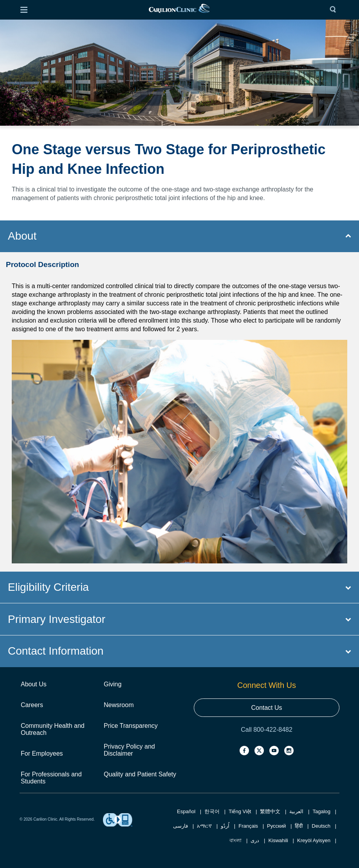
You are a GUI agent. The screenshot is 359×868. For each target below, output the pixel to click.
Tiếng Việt (240, 811)
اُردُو (225, 826)
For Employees (42, 753)
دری (255, 840)
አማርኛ (204, 826)
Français (248, 826)
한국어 (212, 811)
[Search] (335, 10)
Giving (113, 684)
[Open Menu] (24, 10)
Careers (32, 705)
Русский (276, 826)
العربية (296, 811)
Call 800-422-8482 (267, 730)
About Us (34, 684)
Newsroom (119, 705)
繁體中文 (270, 811)
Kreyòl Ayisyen (314, 840)
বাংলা (235, 840)
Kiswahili (278, 840)
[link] (179, 10)
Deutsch (321, 826)
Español (186, 811)
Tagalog (321, 811)
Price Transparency (131, 726)
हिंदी (299, 826)
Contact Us (266, 708)
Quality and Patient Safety (140, 774)
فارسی (180, 826)
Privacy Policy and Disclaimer (129, 750)
